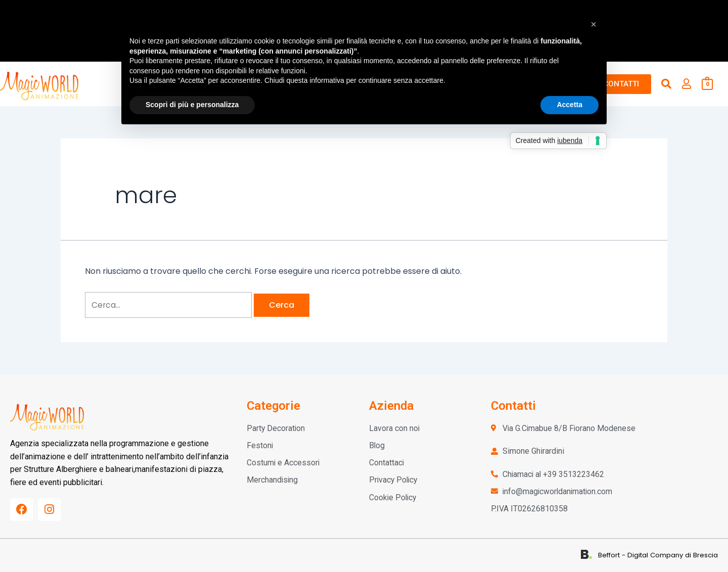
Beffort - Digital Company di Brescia (659, 555)
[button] (594, 24)
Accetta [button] (570, 105)
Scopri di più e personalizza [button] (192, 105)
